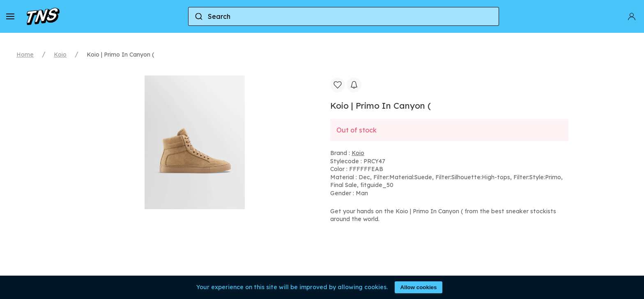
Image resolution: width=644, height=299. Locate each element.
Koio (60, 55)
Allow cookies (419, 287)
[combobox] (344, 16)
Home (25, 55)
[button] (10, 16)
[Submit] (198, 16)
